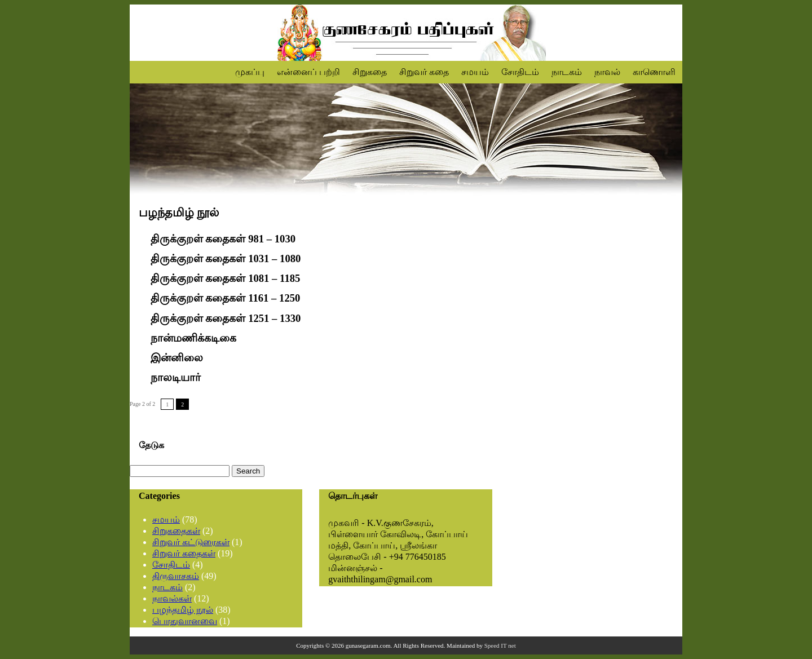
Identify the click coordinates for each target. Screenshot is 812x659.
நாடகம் (567, 72)
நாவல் (607, 72)
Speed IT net (500, 645)
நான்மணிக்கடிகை (193, 338)
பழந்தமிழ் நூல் (183, 610)
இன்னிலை (177, 358)
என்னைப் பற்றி (308, 72)
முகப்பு (250, 72)
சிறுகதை (370, 72)
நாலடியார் (176, 377)
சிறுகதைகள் (176, 531)
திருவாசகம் (176, 576)
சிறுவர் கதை (424, 72)
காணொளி (654, 72)
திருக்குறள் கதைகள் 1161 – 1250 (226, 298)
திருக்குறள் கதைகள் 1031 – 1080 (226, 258)
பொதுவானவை (185, 621)
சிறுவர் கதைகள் (184, 553)
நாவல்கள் (172, 598)
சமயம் (475, 72)
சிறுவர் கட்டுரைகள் (191, 542)
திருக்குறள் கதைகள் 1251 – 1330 (226, 318)
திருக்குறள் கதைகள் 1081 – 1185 (226, 278)
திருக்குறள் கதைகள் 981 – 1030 (223, 239)
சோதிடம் (520, 72)
